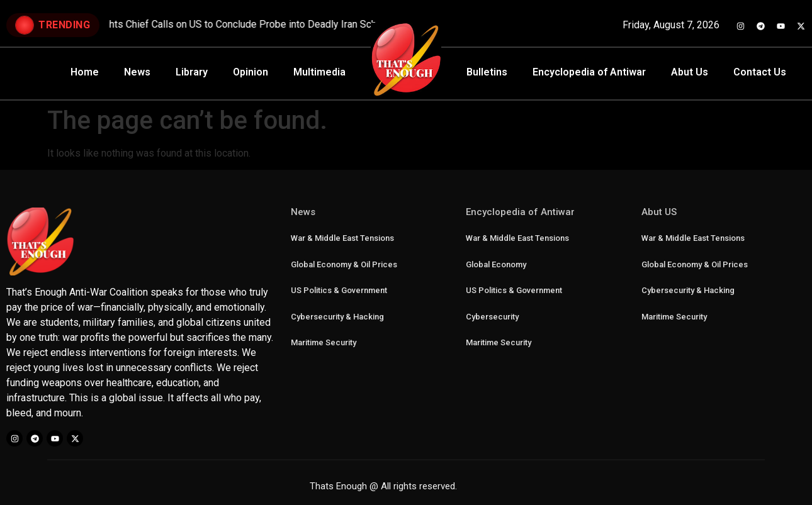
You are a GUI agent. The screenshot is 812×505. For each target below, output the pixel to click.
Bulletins (487, 72)
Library (192, 72)
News (137, 72)
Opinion (251, 72)
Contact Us (760, 72)
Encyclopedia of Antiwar (589, 72)
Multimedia (319, 72)
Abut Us (690, 72)
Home (85, 72)
